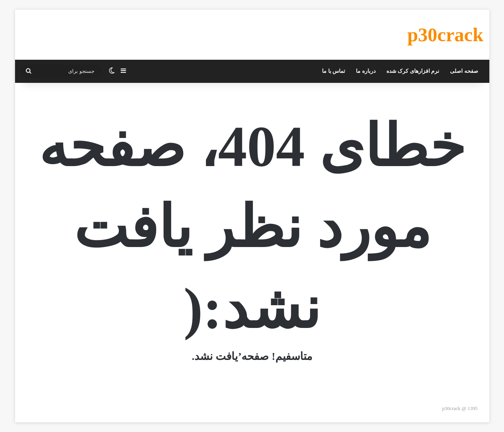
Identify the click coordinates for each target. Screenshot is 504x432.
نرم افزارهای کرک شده (413, 71)
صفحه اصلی (464, 71)
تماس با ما (334, 71)
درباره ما (366, 71)
